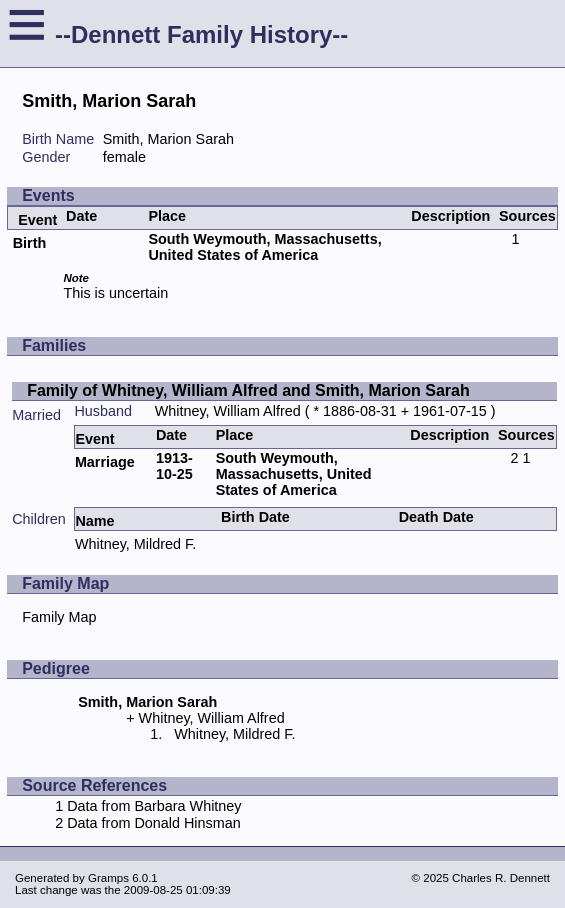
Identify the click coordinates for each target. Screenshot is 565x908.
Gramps (108, 878)
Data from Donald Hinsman (154, 823)
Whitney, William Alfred (228, 411)
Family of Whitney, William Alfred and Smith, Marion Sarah (248, 390)
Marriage (105, 462)
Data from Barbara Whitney (154, 806)
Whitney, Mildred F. (135, 544)
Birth (30, 243)
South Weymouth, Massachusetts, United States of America (264, 247)
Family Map (59, 617)
